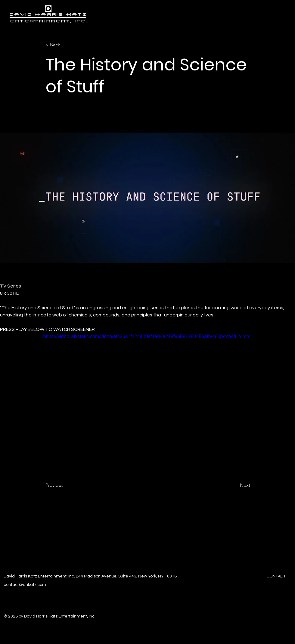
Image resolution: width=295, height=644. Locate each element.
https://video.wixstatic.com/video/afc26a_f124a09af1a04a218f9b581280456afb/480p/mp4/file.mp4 (148, 336)
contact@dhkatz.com (25, 585)
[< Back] (65, 45)
